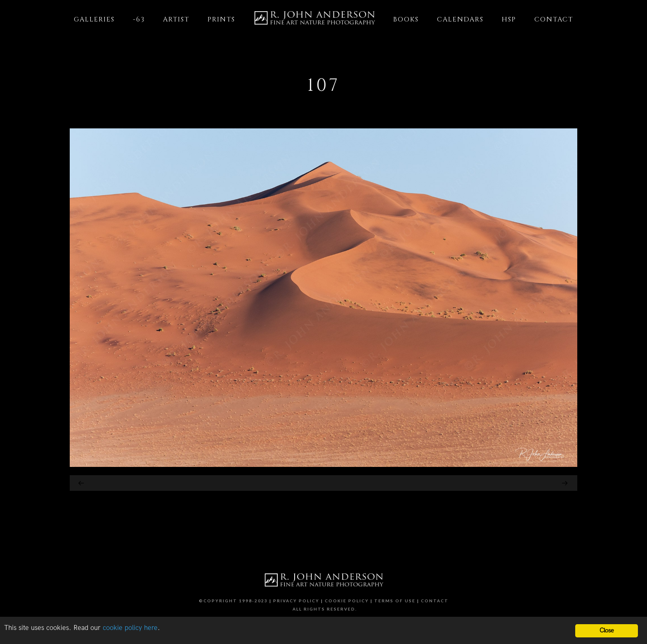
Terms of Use (395, 601)
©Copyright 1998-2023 (233, 601)
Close (607, 631)
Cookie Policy (347, 601)
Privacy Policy (296, 601)
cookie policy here (130, 628)
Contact (435, 601)
